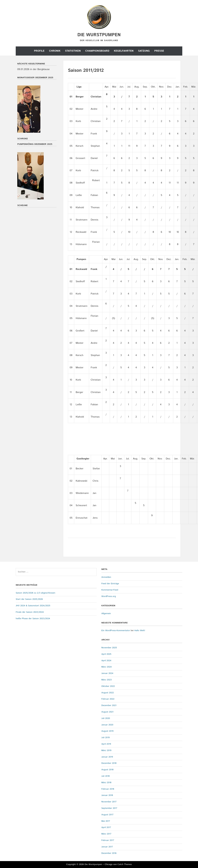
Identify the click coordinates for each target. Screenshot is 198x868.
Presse (159, 51)
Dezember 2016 (109, 853)
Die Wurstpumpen (99, 35)
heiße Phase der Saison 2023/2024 (33, 619)
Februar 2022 (108, 699)
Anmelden (106, 577)
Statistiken (73, 51)
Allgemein (106, 614)
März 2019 (106, 750)
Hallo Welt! (140, 631)
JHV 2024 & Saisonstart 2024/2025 (33, 606)
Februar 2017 (108, 840)
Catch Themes (125, 864)
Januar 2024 (107, 673)
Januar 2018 (107, 795)
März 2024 (106, 667)
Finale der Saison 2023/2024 (30, 612)
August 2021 (107, 712)
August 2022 (108, 693)
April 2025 (106, 654)
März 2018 (106, 783)
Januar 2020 (107, 725)
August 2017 (107, 815)
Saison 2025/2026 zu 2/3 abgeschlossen (35, 593)
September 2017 (109, 808)
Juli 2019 (106, 738)
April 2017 (106, 827)
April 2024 (106, 661)
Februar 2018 (108, 789)
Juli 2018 (106, 776)
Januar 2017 (107, 847)
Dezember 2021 (109, 705)
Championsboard (97, 51)
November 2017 (109, 802)
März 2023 (106, 680)
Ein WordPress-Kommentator (116, 631)
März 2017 (106, 834)
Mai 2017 (106, 821)
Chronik (55, 51)
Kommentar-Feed (110, 590)
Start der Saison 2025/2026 (29, 599)
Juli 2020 (106, 718)
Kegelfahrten (124, 51)
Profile (39, 51)
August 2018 (107, 770)
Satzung (144, 51)
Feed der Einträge (110, 584)
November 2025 (109, 648)
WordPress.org (109, 596)
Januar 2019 (107, 757)
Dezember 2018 (109, 763)
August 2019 (107, 731)
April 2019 (106, 744)
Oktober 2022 (108, 686)
